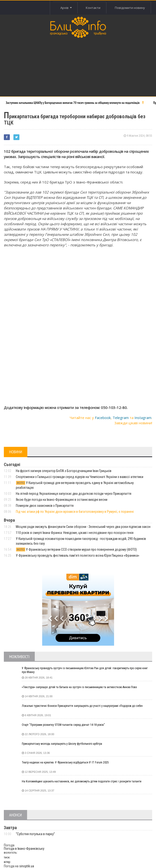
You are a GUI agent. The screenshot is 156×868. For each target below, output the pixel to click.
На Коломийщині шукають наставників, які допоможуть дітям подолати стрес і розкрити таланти (82, 781)
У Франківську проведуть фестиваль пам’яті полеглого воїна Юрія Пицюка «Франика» (78, 555)
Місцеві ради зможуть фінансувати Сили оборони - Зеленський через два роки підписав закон (83, 527)
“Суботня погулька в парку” (35, 834)
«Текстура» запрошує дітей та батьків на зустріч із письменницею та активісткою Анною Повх (79, 687)
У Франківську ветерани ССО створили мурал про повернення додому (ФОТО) (76, 549)
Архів (66, 8)
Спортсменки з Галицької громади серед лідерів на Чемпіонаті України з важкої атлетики (80, 477)
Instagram (143, 418)
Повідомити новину (130, 8)
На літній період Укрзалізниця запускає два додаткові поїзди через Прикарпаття (74, 494)
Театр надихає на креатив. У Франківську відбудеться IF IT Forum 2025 (65, 762)
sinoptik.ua (27, 866)
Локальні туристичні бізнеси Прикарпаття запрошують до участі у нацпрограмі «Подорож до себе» (82, 706)
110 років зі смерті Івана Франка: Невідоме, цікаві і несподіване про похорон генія (75, 533)
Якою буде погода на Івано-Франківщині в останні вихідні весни (62, 500)
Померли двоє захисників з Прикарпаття (45, 506)
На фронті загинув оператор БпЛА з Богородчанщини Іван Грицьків (64, 471)
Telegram (121, 418)
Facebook (103, 418)
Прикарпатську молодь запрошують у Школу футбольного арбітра (62, 744)
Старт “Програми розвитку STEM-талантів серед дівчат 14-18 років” (63, 725)
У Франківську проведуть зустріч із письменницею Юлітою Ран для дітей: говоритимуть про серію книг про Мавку (85, 670)
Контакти (93, 8)
